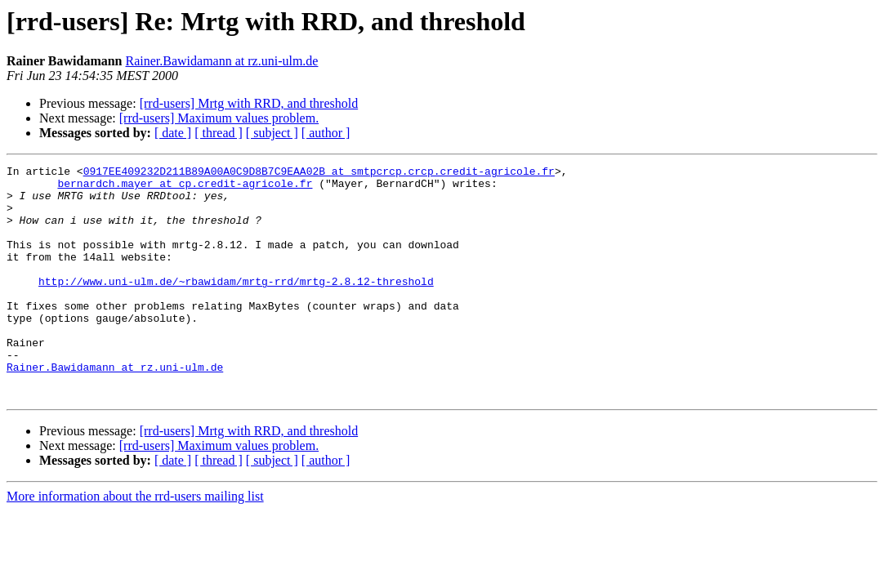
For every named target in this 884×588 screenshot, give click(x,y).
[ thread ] (219, 133)
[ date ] (173, 133)
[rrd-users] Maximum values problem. (219, 118)
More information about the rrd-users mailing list (135, 543)
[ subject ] (272, 133)
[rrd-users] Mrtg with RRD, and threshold (249, 103)
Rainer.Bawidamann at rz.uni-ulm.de (222, 61)
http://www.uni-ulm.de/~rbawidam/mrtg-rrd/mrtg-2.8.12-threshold (236, 305)
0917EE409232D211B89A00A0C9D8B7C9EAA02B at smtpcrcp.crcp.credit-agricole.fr (319, 173)
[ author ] (326, 133)
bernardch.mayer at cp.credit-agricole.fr (185, 188)
